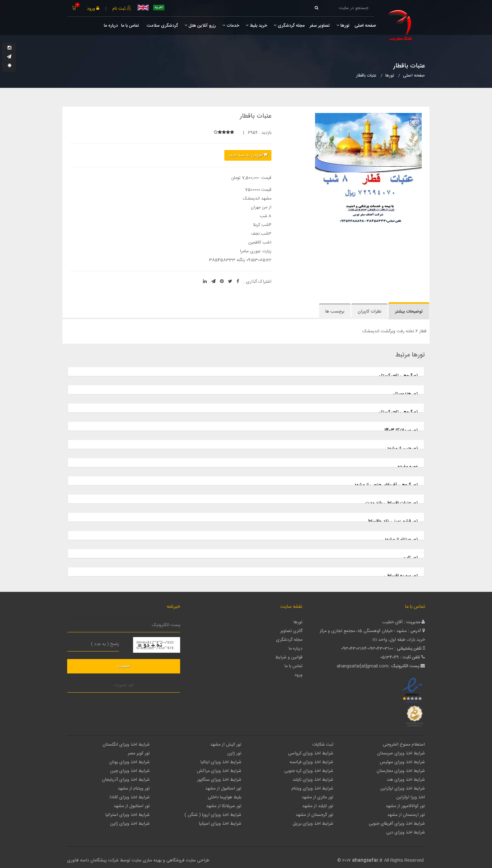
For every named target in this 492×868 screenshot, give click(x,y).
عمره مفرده (408, 467)
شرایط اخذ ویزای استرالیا (128, 815)
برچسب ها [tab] (335, 312)
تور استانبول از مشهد (223, 789)
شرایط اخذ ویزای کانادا (130, 797)
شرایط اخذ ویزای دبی (406, 833)
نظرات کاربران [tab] (369, 312)
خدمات (231, 26)
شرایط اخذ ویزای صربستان (401, 753)
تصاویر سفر (320, 26)
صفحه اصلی (365, 26)
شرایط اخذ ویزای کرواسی (311, 753)
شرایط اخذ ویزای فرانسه (311, 762)
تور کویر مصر (139, 753)
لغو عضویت (124, 685)
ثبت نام (122, 9)
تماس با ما (130, 26)
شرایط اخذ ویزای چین (130, 771)
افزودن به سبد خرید (248, 155)
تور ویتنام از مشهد (401, 540)
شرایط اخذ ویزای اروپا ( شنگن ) (213, 815)
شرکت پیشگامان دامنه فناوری (93, 860)
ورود (93, 9)
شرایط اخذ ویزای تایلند (313, 780)
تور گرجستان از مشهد (314, 815)
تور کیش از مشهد (226, 745)
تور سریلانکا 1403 (401, 430)
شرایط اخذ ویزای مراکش (219, 771)
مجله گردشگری (289, 26)
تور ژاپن (410, 558)
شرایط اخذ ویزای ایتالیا (221, 762)
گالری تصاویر (291, 631)
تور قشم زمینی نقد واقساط (393, 521)
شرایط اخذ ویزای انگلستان (126, 745)
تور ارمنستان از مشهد (406, 815)
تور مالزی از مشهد (317, 797)
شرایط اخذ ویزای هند (406, 780)
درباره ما (111, 26)
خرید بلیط (256, 26)
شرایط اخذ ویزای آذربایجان (126, 780)
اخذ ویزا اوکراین (411, 797)
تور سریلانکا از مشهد (224, 806)
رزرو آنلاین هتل (200, 26)
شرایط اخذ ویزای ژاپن (130, 824)
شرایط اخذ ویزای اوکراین (403, 789)
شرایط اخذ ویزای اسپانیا (220, 824)
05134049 (390, 657)
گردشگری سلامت (162, 26)
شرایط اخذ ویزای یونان (129, 762)
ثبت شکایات (323, 745)
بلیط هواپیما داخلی (225, 797)
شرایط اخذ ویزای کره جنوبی (309, 771)
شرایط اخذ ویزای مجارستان (401, 771)
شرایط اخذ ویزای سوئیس (402, 762)
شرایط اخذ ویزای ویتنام (312, 789)
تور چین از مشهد (402, 449)
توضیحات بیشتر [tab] (409, 312)
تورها (343, 26)
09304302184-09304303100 (367, 649)
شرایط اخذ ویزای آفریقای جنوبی (397, 824)
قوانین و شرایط (289, 657)
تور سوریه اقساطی (401, 576)
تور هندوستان (405, 394)
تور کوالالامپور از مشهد (405, 806)
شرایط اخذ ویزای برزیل (313, 824)
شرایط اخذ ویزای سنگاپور (219, 780)
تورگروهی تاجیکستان (398, 376)
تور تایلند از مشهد (318, 806)
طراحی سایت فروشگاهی (187, 860)
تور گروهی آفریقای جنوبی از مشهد (386, 485)
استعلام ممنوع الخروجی (404, 745)
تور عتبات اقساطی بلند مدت (391, 503)
